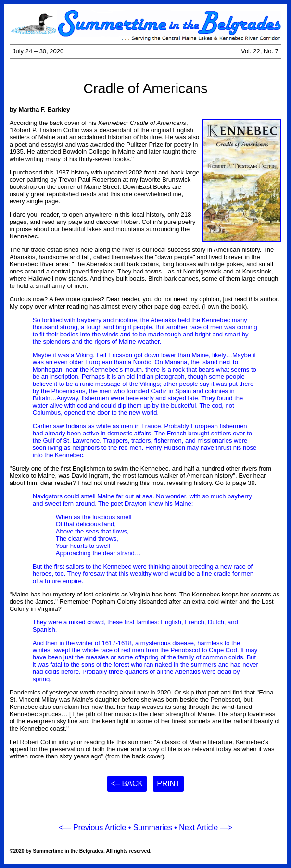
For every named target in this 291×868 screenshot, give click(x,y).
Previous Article (100, 827)
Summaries (153, 827)
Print (168, 784)
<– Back (127, 784)
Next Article (198, 827)
